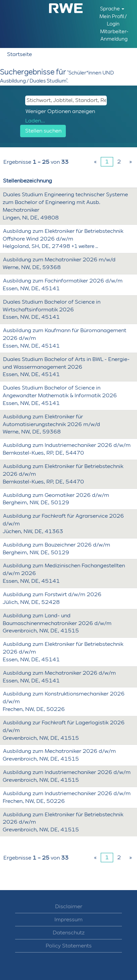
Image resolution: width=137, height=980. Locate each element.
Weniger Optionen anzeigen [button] (60, 111)
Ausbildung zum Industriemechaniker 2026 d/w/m (67, 445)
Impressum (68, 920)
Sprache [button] (112, 9)
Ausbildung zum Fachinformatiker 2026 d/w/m (63, 281)
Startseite (19, 54)
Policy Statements (69, 946)
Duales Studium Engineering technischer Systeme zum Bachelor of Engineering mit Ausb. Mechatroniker (65, 202)
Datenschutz (69, 933)
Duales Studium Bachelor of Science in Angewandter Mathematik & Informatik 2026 (60, 392)
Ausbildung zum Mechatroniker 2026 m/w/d (59, 260)
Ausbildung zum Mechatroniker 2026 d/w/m (59, 673)
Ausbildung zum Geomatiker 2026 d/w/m (56, 495)
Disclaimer (69, 907)
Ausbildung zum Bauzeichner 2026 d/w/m (57, 545)
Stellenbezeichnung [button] (28, 181)
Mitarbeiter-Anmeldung (114, 35)
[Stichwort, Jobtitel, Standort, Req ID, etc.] (66, 100)
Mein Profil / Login (113, 20)
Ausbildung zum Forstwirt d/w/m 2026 (52, 594)
